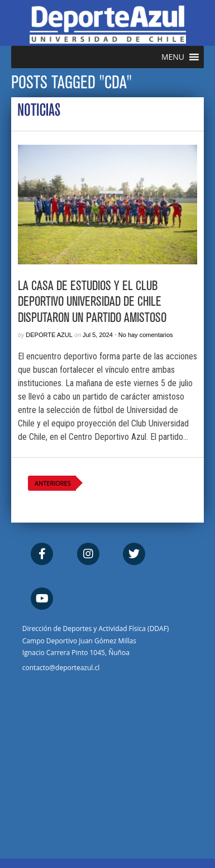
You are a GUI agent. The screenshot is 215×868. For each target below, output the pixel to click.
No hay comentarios (146, 335)
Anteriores (53, 483)
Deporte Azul (49, 335)
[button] (173, 57)
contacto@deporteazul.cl (61, 668)
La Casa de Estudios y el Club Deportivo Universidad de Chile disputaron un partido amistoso (92, 302)
